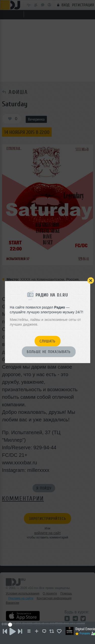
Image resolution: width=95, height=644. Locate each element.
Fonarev (85, 633)
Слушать (47, 341)
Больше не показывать (49, 352)
